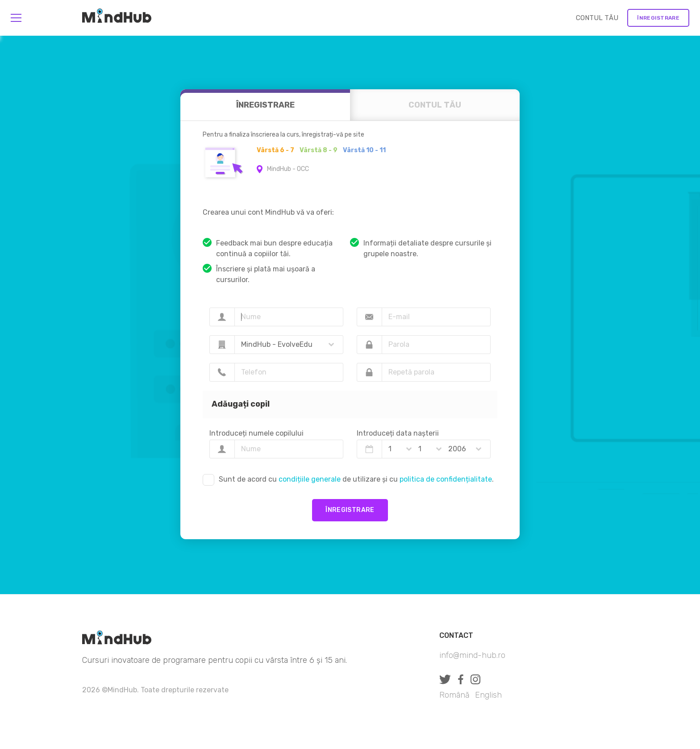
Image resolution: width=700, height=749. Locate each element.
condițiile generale (310, 479)
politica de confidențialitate (446, 479)
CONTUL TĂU (597, 18)
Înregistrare (658, 18)
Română (454, 695)
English (488, 695)
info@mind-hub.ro (472, 655)
